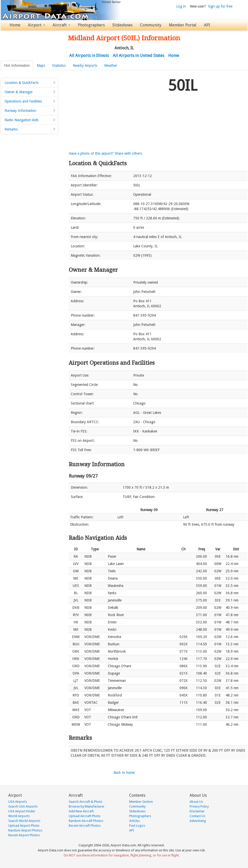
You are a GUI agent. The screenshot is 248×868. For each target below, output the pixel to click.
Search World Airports (24, 821)
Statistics (59, 65)
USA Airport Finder (22, 811)
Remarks (30, 129)
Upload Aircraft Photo (85, 816)
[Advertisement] (117, 111)
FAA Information (17, 65)
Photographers (91, 25)
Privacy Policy (199, 806)
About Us (196, 802)
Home (15, 25)
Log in (181, 6)
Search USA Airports (23, 806)
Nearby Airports (85, 65)
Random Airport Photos (25, 830)
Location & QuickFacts (30, 83)
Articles (134, 821)
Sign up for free (220, 6)
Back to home (124, 773)
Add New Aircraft (81, 811)
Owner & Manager (30, 92)
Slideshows (122, 25)
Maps (41, 65)
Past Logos (137, 826)
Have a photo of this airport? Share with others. (106, 153)
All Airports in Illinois (89, 56)
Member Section (141, 802)
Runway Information (30, 111)
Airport (37, 25)
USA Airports (18, 802)
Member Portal (183, 25)
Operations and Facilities (30, 101)
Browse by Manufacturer (87, 806)
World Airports (19, 816)
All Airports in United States (138, 56)
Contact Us (197, 816)
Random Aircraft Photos (86, 821)
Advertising (198, 821)
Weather (111, 65)
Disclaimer (197, 811)
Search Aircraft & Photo (86, 802)
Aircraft (61, 25)
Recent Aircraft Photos (85, 826)
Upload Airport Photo (24, 826)
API (207, 25)
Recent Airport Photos (24, 835)
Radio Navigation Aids (30, 120)
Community (151, 25)
